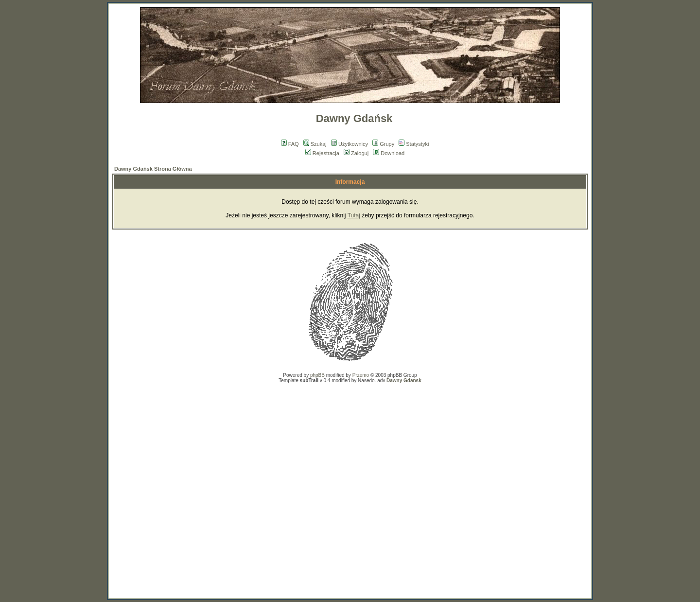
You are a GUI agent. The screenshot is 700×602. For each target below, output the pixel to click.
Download (389, 153)
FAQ (290, 144)
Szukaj (315, 144)
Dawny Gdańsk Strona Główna (153, 169)
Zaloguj (356, 153)
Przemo (361, 375)
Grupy (383, 144)
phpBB (317, 375)
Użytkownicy (350, 144)
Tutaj (354, 215)
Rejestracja (322, 153)
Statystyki (414, 144)
